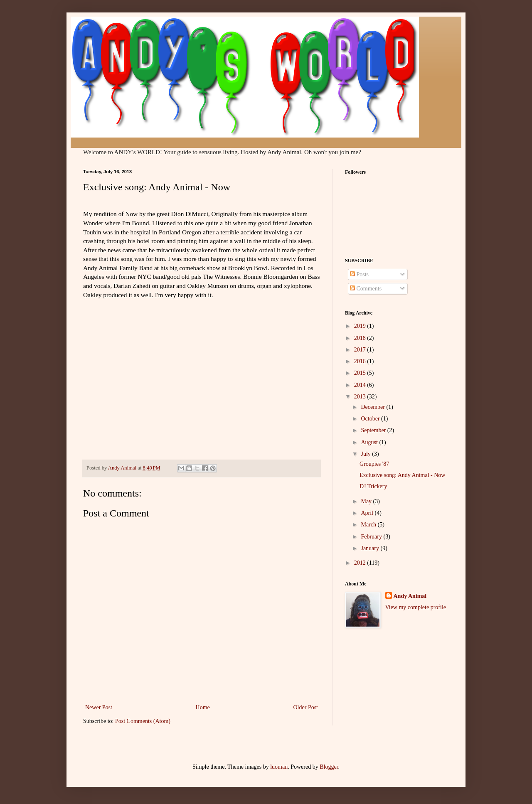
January (371, 548)
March (369, 525)
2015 (361, 373)
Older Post (306, 707)
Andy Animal (410, 596)
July (366, 454)
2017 (361, 350)
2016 (361, 361)
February (372, 537)
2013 (361, 397)
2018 (361, 338)
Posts (359, 274)
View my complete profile (416, 607)
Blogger (329, 767)
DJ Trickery (373, 486)
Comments (366, 289)
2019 (361, 326)
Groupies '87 (374, 464)
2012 (361, 563)
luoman (279, 767)
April (368, 513)
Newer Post (99, 707)
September (374, 430)
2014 (361, 385)
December (373, 407)
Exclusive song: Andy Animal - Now (403, 475)
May (367, 501)
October (371, 419)
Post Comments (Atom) (143, 721)
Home (203, 707)
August (370, 442)
